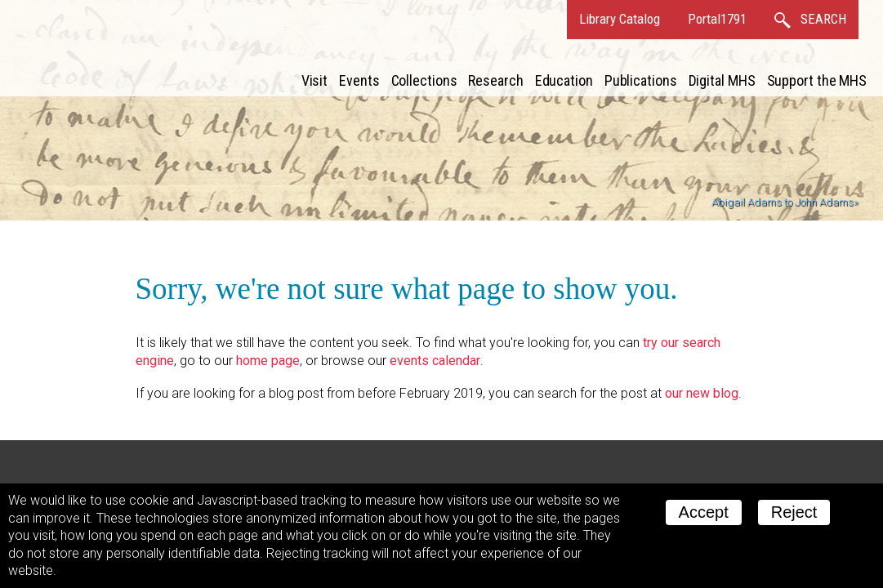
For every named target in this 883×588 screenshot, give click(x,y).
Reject (794, 512)
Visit (315, 80)
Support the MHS (817, 80)
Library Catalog (620, 19)
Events (359, 80)
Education (564, 80)
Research (495, 80)
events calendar (435, 361)
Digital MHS (722, 80)
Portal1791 (717, 19)
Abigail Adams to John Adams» (785, 202)
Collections (424, 80)
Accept (704, 512)
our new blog (702, 393)
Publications (641, 80)
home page (268, 361)
